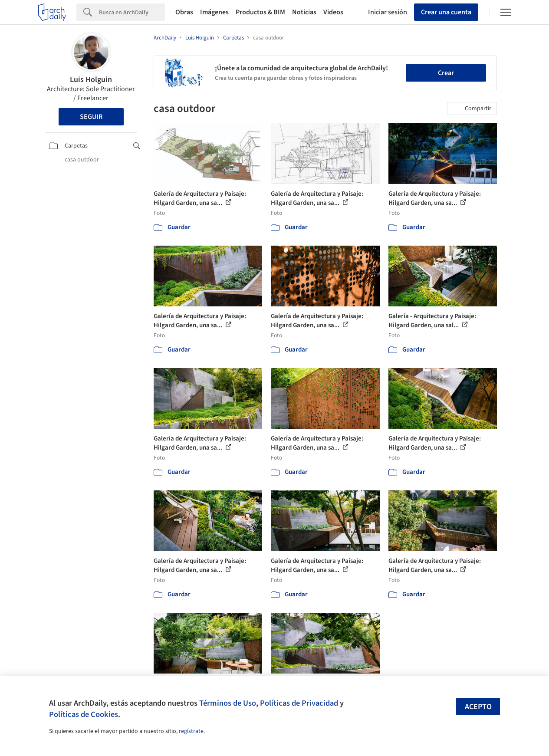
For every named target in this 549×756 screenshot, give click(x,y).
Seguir (91, 117)
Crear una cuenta (446, 12)
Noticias (304, 12)
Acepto (478, 707)
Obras (184, 12)
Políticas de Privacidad (299, 703)
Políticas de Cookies (84, 714)
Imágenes (214, 12)
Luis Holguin (91, 80)
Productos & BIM (260, 12)
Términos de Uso (228, 703)
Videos (333, 12)
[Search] (132, 12)
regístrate (191, 731)
